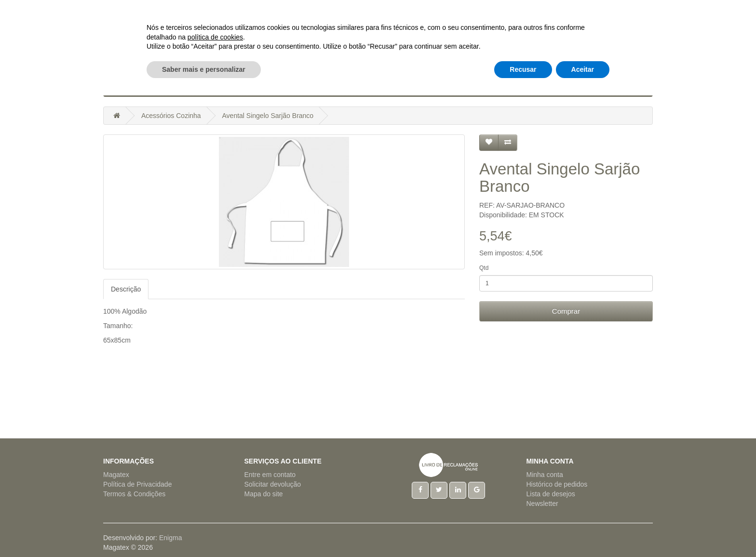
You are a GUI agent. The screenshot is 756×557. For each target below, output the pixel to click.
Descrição (126, 289)
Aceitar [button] (583, 530)
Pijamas (417, 87)
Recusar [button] (523, 530)
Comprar (566, 311)
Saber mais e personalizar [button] (204, 530)
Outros (570, 87)
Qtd (484, 268)
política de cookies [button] (215, 498)
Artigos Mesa (289, 87)
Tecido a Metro (517, 87)
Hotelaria (344, 87)
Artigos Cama (228, 87)
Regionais (460, 87)
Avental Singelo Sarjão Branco (268, 116)
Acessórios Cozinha (154, 87)
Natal (383, 87)
